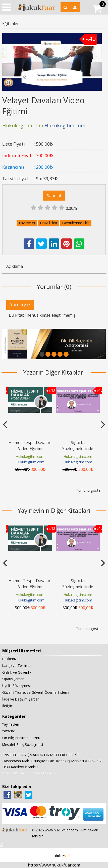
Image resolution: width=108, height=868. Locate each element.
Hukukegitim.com (30, 456)
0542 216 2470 (14, 773)
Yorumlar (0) (54, 286)
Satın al (54, 196)
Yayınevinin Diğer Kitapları (54, 510)
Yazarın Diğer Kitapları (54, 372)
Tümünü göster (89, 490)
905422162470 (42, 773)
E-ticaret (46, 855)
